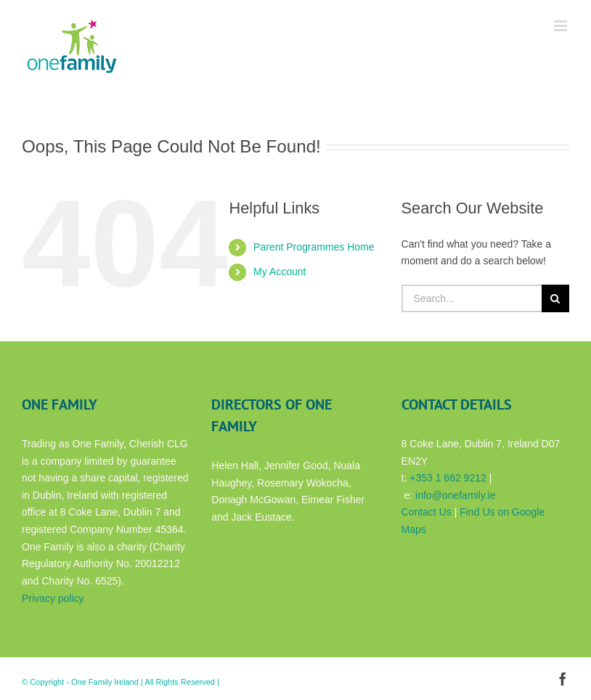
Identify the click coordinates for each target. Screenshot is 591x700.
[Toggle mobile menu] (562, 26)
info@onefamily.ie (455, 495)
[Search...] (472, 298)
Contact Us (427, 512)
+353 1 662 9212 (448, 478)
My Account (280, 272)
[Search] (555, 298)
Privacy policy (53, 598)
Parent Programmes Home (314, 247)
